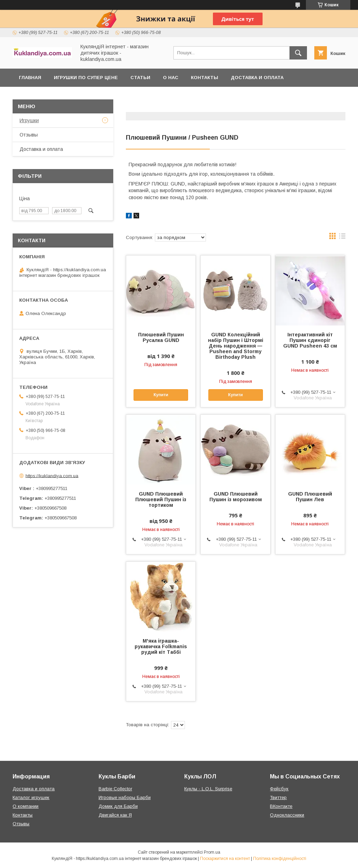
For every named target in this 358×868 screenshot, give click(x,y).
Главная (30, 78)
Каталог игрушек (31, 797)
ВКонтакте (281, 806)
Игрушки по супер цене (86, 78)
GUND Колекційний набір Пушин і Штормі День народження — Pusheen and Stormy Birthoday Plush (236, 346)
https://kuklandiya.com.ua (52, 475)
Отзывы (29, 135)
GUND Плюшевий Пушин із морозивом (236, 497)
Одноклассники (287, 815)
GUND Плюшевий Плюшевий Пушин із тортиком (161, 499)
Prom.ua (212, 852)
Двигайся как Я (115, 815)
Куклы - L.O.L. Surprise (208, 789)
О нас (171, 78)
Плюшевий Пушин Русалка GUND (161, 337)
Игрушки (29, 120)
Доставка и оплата (257, 78)
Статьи (140, 78)
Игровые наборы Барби (125, 797)
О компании (26, 806)
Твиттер (278, 797)
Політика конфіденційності (280, 859)
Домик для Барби (118, 806)
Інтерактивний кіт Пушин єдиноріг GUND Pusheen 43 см (310, 340)
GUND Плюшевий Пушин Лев (310, 497)
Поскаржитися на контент (225, 859)
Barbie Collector (115, 789)
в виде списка (342, 238)
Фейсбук (279, 789)
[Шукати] (298, 53)
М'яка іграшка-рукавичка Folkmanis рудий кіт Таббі (161, 646)
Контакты (205, 78)
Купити (161, 395)
